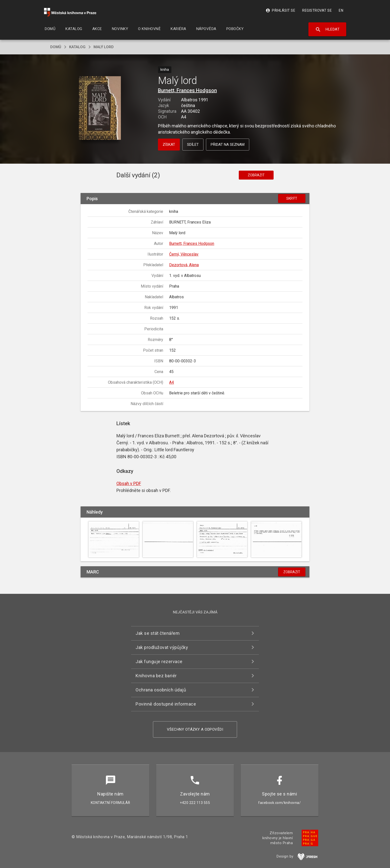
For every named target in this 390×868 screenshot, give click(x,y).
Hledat (327, 30)
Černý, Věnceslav (184, 254)
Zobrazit (256, 175)
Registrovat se (317, 10)
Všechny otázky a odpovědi (195, 729)
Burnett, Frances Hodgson (187, 90)
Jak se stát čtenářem (158, 633)
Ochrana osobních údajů (161, 690)
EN (341, 10)
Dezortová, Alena (184, 265)
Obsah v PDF (129, 483)
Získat (169, 145)
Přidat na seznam (228, 145)
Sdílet (193, 145)
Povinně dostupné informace (166, 704)
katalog (77, 47)
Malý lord (104, 47)
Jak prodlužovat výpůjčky (162, 647)
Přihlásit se (280, 10)
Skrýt (292, 198)
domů (56, 47)
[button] (100, 108)
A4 (171, 382)
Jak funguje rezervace (159, 661)
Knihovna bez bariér (156, 676)
